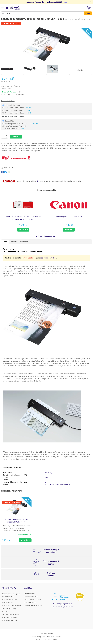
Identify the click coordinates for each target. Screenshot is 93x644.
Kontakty (5, 611)
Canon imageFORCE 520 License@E (69, 217)
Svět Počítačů (15, 8)
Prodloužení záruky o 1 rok (17, 108)
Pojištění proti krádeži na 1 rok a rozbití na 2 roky (14, 127)
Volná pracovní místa (9, 617)
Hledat (88, 13)
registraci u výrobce (48, 258)
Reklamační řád (8, 603)
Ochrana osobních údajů (11, 614)
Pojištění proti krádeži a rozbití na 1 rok (21, 124)
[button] (23, 230)
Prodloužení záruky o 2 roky (17, 110)
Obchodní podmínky (9, 608)
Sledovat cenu (9, 167)
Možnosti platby (8, 597)
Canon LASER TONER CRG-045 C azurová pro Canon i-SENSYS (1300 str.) (23, 218)
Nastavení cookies (46, 633)
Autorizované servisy (9, 600)
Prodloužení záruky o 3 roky (17, 113)
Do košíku (15, 137)
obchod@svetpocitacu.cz (63, 604)
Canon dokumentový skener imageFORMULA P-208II (17, 521)
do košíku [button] (23, 230)
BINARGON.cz (56, 637)
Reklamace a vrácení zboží (11, 606)
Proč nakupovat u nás (10, 620)
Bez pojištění (8, 121)
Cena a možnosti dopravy (11, 594)
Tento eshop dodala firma (41, 637)
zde (66, 2)
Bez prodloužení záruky (12, 105)
